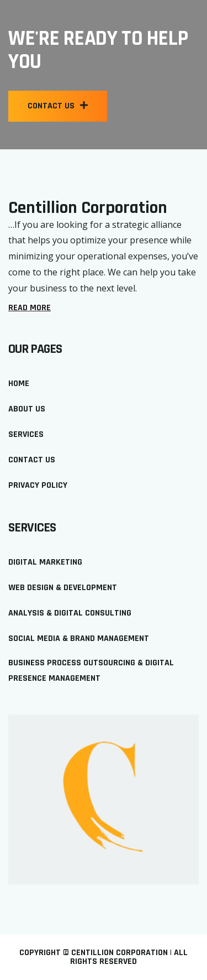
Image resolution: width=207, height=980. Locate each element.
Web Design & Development (63, 588)
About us (27, 409)
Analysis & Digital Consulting (70, 613)
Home (19, 384)
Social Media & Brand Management (79, 638)
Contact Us (32, 460)
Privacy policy (38, 485)
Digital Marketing (45, 562)
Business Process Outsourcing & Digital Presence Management (91, 671)
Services (26, 434)
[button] (58, 106)
